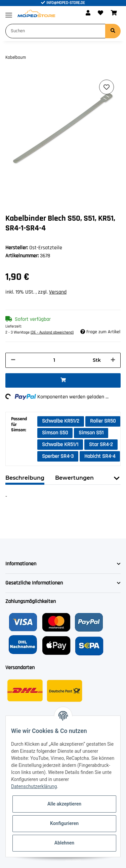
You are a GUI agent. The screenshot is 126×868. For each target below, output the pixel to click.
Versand (58, 292)
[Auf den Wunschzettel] (107, 87)
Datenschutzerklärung (34, 786)
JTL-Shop (73, 859)
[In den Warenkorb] (63, 380)
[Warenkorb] (114, 13)
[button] (88, 13)
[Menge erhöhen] (113, 360)
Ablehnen (64, 843)
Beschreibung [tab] (25, 478)
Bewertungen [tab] (74, 478)
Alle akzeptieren (64, 804)
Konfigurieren (64, 823)
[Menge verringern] (13, 360)
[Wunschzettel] (100, 13)
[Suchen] (55, 31)
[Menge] (54, 360)
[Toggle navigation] (9, 12)
